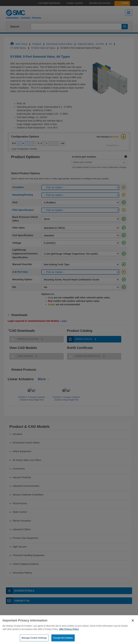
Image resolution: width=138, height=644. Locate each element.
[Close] (133, 625)
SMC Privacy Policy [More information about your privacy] (69, 634)
